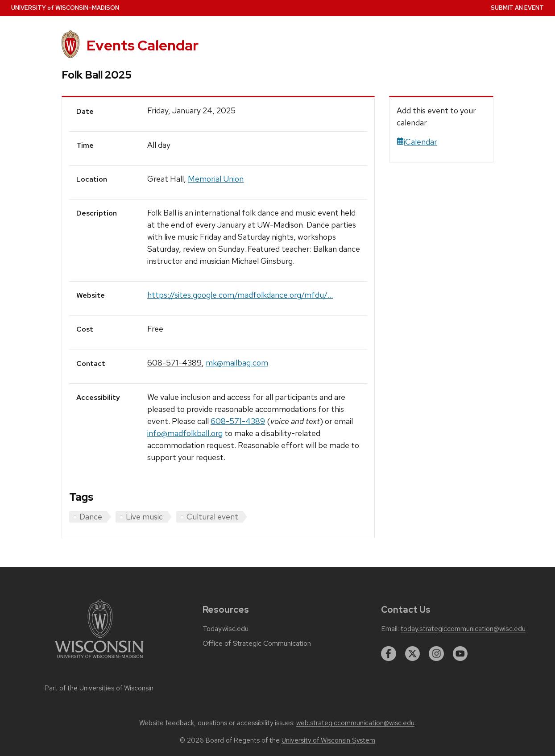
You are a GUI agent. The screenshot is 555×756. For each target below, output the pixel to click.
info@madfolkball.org (185, 433)
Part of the (99, 688)
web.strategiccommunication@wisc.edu (355, 723)
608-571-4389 (174, 363)
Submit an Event (517, 8)
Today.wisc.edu (226, 629)
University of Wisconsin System (328, 740)
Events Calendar (143, 45)
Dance (91, 517)
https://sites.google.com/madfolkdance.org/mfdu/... (240, 295)
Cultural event (212, 517)
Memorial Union (216, 179)
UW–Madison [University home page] (65, 8)
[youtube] (460, 654)
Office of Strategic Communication (257, 644)
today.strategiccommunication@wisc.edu (463, 629)
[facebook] (389, 654)
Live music (144, 517)
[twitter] (413, 654)
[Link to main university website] (99, 660)
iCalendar (417, 142)
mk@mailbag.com (237, 363)
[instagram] (436, 654)
